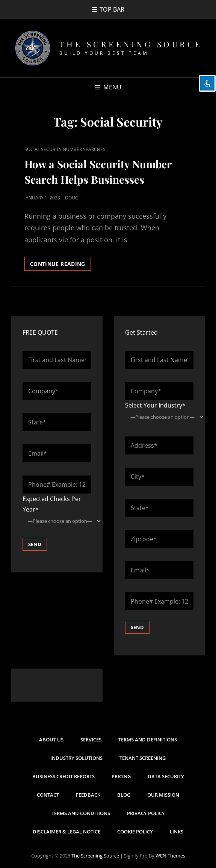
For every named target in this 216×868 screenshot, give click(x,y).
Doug (72, 198)
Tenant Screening (143, 758)
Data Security (166, 776)
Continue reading (60, 265)
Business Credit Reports (63, 776)
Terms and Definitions (148, 740)
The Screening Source (131, 44)
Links (177, 832)
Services (91, 740)
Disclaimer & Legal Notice (66, 832)
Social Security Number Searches (65, 149)
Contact (48, 795)
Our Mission (163, 795)
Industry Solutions (76, 758)
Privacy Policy (146, 813)
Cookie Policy (135, 832)
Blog (124, 795)
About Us (51, 740)
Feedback (88, 795)
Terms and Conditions (81, 813)
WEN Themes (170, 856)
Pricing (121, 776)
